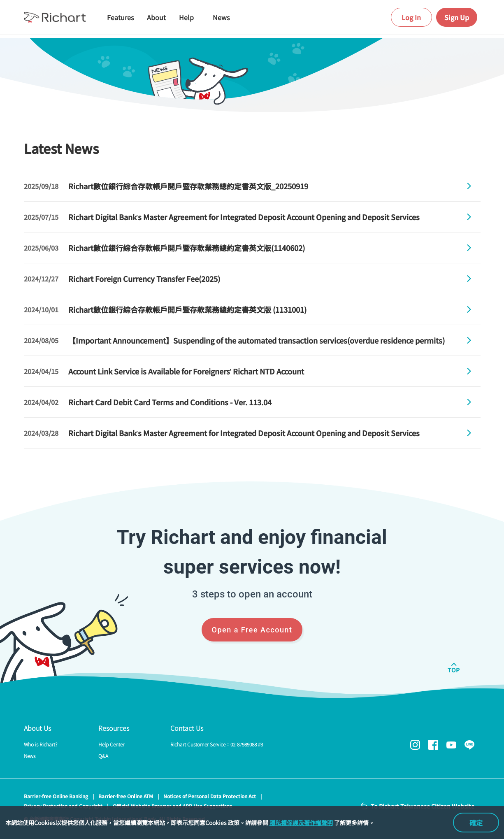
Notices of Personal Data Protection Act (210, 796)
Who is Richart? (41, 744)
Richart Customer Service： (217, 744)
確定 (476, 823)
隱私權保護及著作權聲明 (301, 823)
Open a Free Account (252, 630)
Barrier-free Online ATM (126, 796)
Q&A (103, 756)
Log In (411, 17)
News (30, 756)
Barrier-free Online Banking (56, 796)
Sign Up (457, 17)
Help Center (111, 744)
